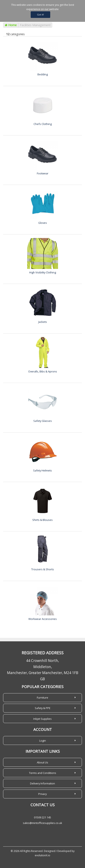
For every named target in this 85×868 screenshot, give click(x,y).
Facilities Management (35, 25)
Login (43, 741)
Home (11, 25)
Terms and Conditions (43, 773)
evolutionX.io (42, 855)
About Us (42, 762)
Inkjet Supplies (42, 719)
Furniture (42, 698)
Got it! (40, 15)
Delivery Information (42, 783)
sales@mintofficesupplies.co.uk (42, 823)
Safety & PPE (43, 708)
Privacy (42, 794)
